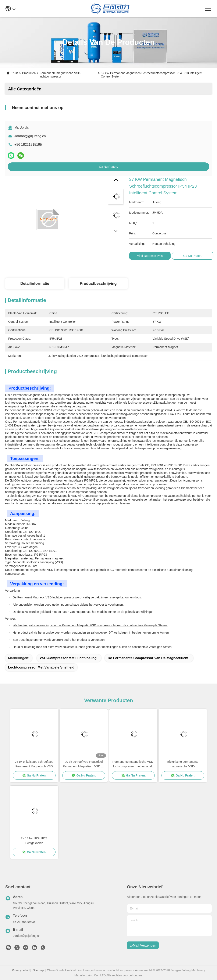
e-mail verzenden (143, 945)
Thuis (15, 73)
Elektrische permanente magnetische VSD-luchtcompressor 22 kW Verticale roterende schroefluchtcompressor (183, 764)
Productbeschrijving (98, 284)
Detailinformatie (35, 284)
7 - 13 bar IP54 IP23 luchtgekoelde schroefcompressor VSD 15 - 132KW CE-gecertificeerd (34, 841)
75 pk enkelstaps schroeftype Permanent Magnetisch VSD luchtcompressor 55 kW (34, 764)
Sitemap (38, 970)
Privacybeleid (21, 970)
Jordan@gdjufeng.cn (30, 136)
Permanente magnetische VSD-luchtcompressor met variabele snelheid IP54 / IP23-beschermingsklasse (133, 764)
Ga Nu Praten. (108, 167)
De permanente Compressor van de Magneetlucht (148, 658)
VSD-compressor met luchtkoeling (68, 658)
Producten (29, 73)
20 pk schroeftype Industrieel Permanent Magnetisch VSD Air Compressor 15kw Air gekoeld (84, 764)
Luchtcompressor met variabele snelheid (41, 667)
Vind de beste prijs (150, 256)
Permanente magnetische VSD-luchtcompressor (60, 75)
